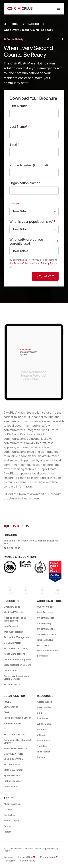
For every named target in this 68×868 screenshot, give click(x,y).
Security (8, 826)
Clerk (7, 712)
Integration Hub (45, 640)
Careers (8, 809)
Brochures (36, 24)
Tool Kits (42, 746)
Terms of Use (28, 857)
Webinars (42, 730)
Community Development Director (17, 742)
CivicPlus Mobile (46, 629)
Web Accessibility (13, 632)
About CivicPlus (12, 804)
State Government (13, 770)
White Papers (44, 724)
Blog (39, 713)
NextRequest (11, 626)
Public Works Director (15, 748)
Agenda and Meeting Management (15, 619)
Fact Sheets (43, 741)
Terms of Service (23, 263)
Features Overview (47, 651)
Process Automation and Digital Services (17, 678)
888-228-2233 (12, 548)
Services (43, 656)
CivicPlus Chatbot (46, 634)
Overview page (12, 607)
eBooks (41, 735)
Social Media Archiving (16, 648)
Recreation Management (17, 637)
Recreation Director (14, 734)
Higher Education (13, 781)
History (8, 832)
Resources (11, 24)
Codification (10, 671)
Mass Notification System (17, 665)
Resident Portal (12, 684)
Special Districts (12, 776)
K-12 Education (12, 765)
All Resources (45, 702)
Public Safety (11, 787)
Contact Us (10, 815)
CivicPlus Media (46, 618)
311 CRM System (12, 643)
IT (5, 729)
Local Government (14, 759)
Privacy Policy (50, 857)
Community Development (17, 659)
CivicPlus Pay (44, 623)
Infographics (44, 752)
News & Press (11, 821)
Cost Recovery (45, 612)
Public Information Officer (17, 718)
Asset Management (14, 654)
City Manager (11, 707)
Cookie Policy (28, 861)
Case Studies (44, 707)
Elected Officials (12, 723)
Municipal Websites (14, 612)
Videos (41, 757)
